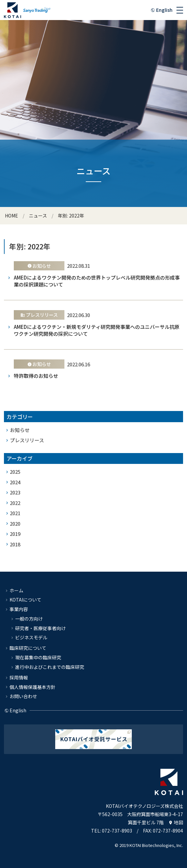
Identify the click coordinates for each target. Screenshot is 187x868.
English (164, 10)
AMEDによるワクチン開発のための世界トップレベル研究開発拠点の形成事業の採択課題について (97, 281)
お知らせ (20, 430)
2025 (15, 472)
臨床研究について (28, 648)
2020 (15, 524)
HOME (12, 216)
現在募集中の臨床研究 (38, 657)
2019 (15, 534)
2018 (15, 544)
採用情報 (19, 677)
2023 (15, 492)
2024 (15, 482)
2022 (15, 503)
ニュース (38, 216)
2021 (15, 513)
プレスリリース (27, 440)
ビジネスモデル (31, 637)
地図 (178, 822)
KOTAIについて (25, 600)
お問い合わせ (23, 696)
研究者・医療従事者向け (40, 628)
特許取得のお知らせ (36, 376)
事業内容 (19, 609)
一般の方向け (29, 619)
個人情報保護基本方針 (33, 687)
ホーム (16, 590)
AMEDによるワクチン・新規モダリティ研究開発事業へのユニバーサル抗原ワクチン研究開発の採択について (97, 330)
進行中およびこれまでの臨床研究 (50, 667)
